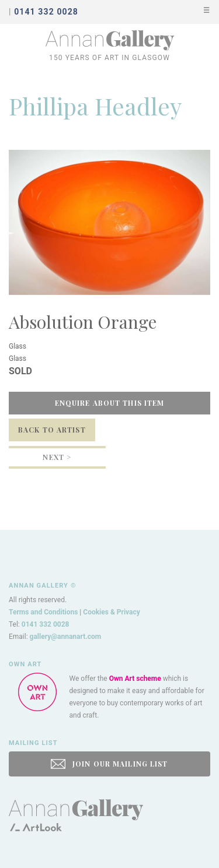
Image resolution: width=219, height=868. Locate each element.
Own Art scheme (135, 679)
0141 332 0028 (46, 624)
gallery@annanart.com (66, 637)
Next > (57, 457)
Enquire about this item (110, 403)
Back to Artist (52, 430)
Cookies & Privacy (112, 612)
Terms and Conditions (43, 612)
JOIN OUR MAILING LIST (109, 764)
